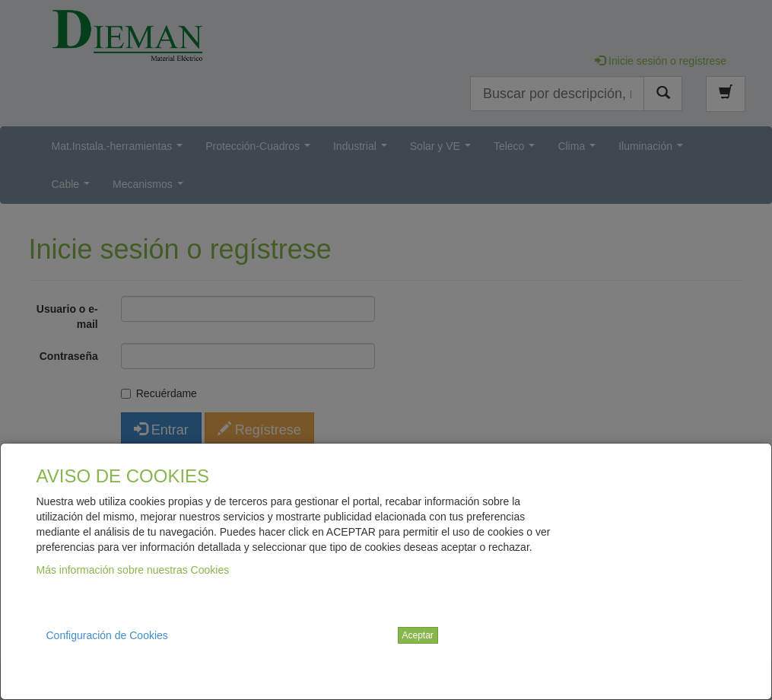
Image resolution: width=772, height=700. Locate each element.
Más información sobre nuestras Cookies (133, 570)
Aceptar (418, 635)
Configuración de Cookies (107, 635)
